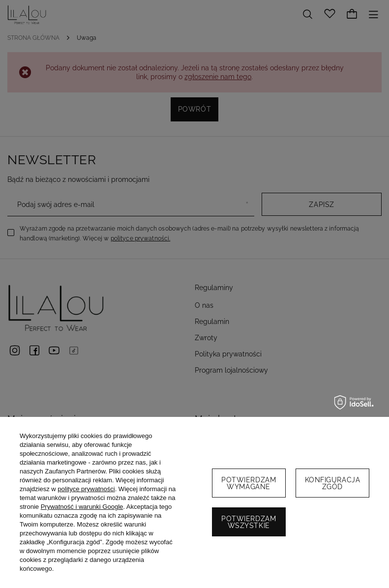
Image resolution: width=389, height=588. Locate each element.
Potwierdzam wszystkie (249, 522)
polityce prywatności (86, 489)
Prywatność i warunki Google (82, 507)
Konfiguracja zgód (333, 483)
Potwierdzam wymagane (249, 483)
